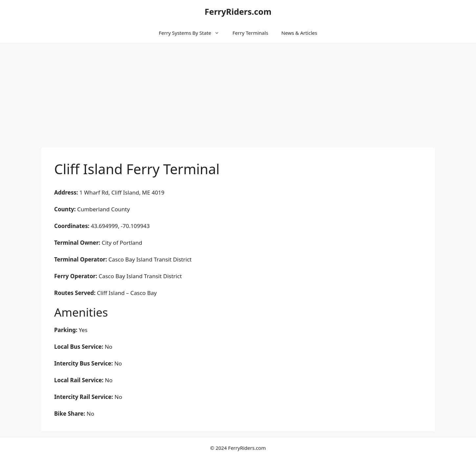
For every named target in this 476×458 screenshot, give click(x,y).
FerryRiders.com (238, 11)
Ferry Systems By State (192, 33)
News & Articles (299, 33)
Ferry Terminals (250, 33)
